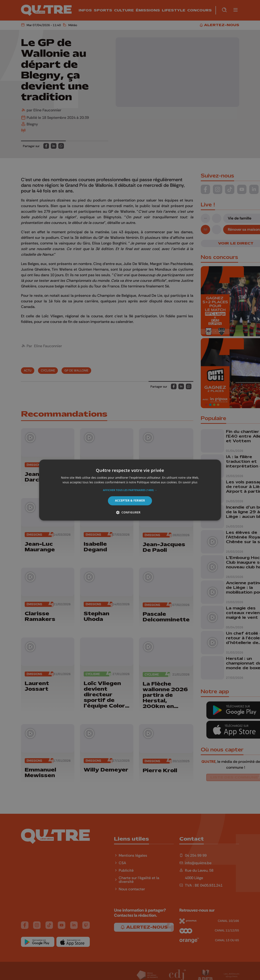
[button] (130, 490)
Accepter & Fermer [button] (130, 501)
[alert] (130, 490)
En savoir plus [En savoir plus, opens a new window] (188, 482)
